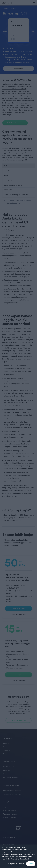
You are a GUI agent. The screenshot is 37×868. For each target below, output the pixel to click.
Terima (31, 864)
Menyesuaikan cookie (16, 864)
